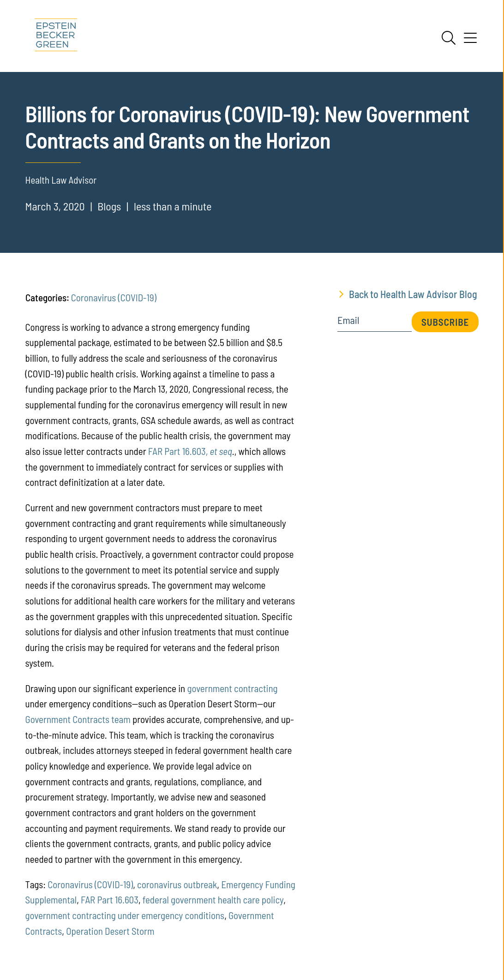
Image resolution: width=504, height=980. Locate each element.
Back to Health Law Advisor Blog (413, 294)
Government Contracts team (78, 719)
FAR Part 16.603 (110, 899)
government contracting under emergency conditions (125, 915)
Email (348, 320)
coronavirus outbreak (177, 884)
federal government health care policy (213, 899)
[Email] (375, 323)
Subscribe (445, 322)
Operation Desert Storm (110, 931)
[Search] (449, 38)
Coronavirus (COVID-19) (114, 297)
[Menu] (470, 41)
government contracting (232, 688)
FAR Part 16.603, (190, 451)
